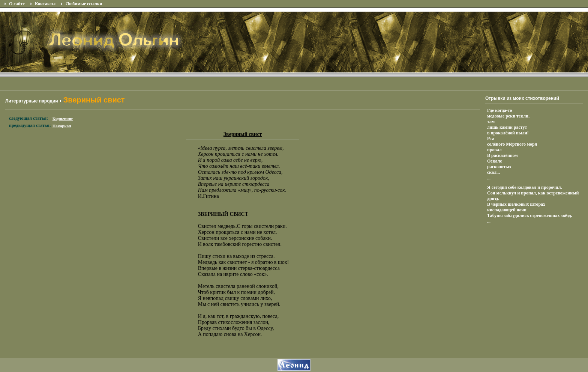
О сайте (17, 4)
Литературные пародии (32, 101)
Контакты (45, 4)
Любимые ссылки (84, 4)
